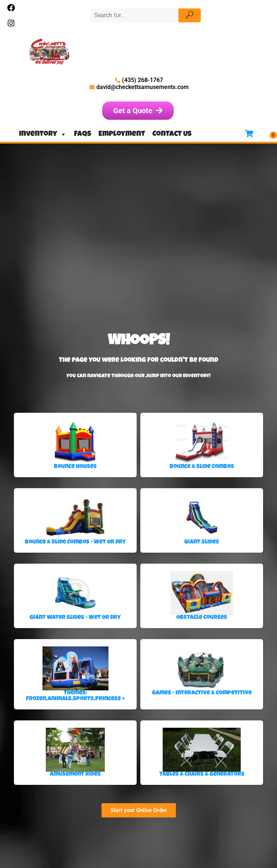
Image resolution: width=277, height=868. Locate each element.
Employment (122, 134)
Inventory (43, 134)
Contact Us (172, 134)
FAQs (83, 134)
